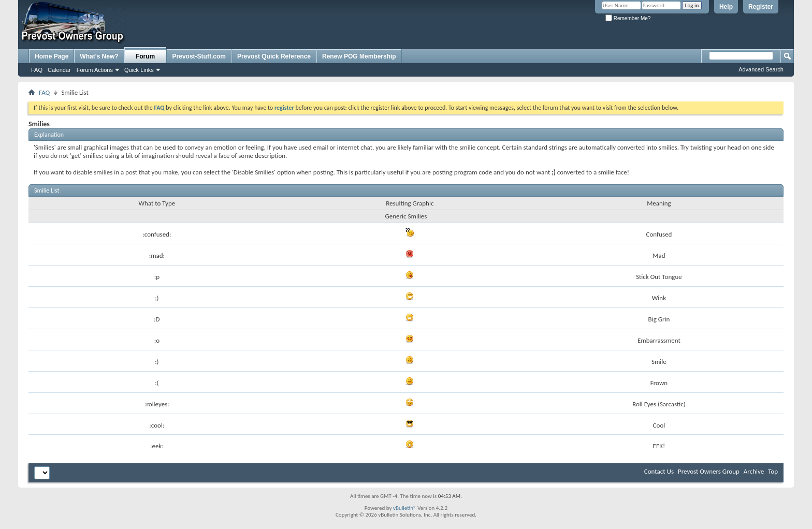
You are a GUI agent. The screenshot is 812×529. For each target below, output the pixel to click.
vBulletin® (405, 508)
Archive (754, 471)
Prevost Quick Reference (274, 56)
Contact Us (659, 471)
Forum (145, 56)
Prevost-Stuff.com (199, 56)
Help (726, 7)
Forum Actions (95, 70)
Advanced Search (761, 69)
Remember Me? (628, 18)
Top (773, 471)
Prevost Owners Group (709, 471)
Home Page (52, 56)
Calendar (59, 70)
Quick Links (139, 70)
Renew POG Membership (359, 56)
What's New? (99, 56)
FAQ (37, 70)
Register (761, 7)
